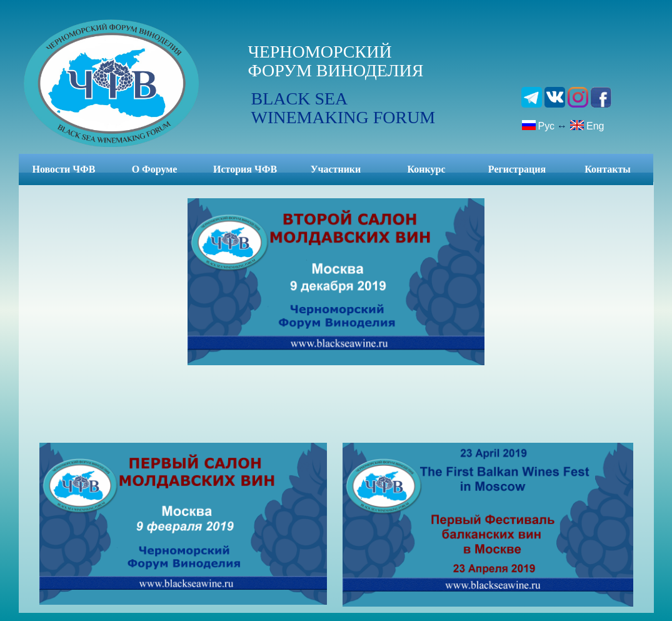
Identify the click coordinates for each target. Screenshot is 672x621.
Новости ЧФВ (64, 169)
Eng (587, 125)
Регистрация (517, 169)
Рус (538, 125)
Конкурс (426, 169)
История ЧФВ (245, 169)
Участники (336, 169)
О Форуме (155, 169)
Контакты (608, 169)
